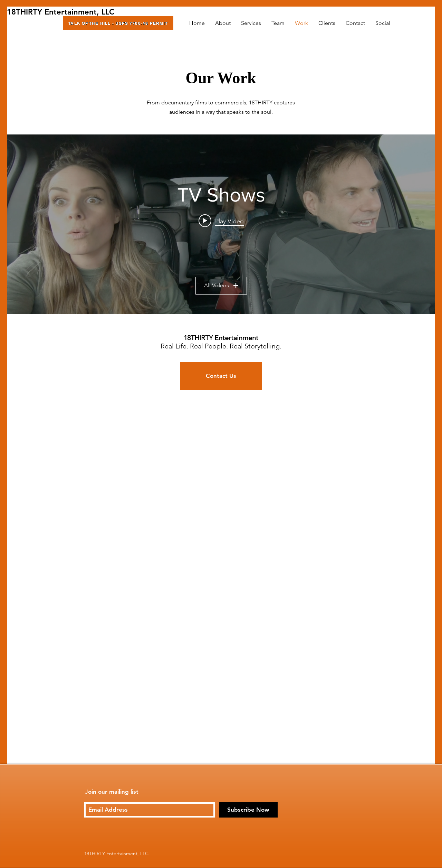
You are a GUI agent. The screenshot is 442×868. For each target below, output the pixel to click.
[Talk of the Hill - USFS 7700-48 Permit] (118, 23)
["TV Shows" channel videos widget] (221, 224)
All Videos (221, 286)
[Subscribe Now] (248, 810)
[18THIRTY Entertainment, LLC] (61, 12)
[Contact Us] (221, 376)
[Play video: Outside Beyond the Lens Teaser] (221, 221)
